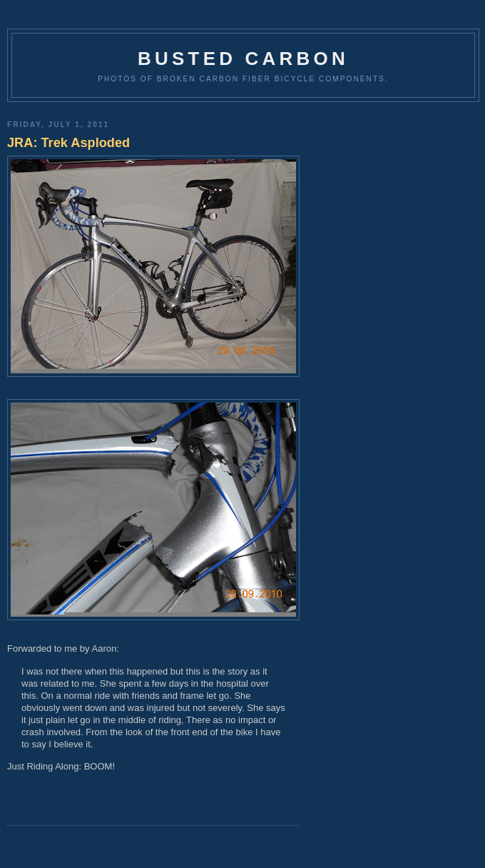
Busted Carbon (243, 59)
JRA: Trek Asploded (68, 143)
